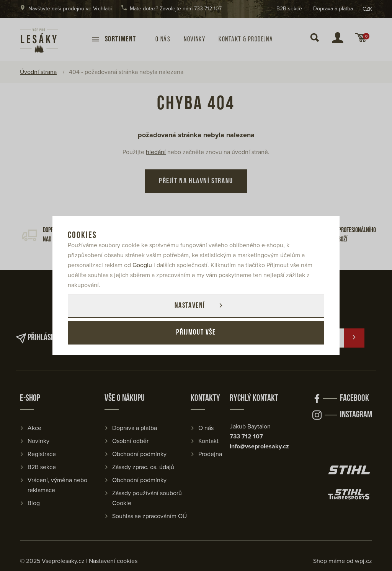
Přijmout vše (196, 333)
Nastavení (189, 306)
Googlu (142, 265)
